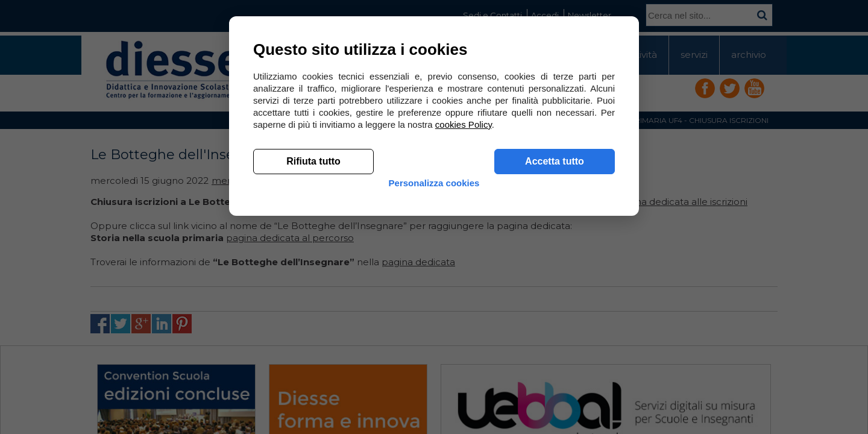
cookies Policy (464, 301)
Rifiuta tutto (313, 338)
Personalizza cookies (434, 369)
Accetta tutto (555, 338)
